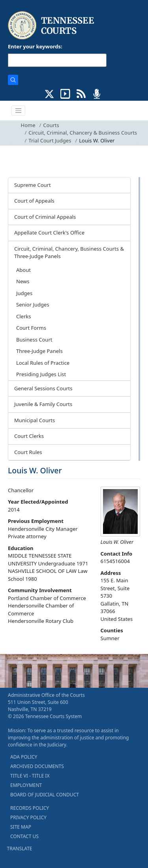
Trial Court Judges (50, 140)
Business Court (34, 340)
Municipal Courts (35, 420)
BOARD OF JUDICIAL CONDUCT (45, 795)
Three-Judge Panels (39, 351)
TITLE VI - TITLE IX (30, 776)
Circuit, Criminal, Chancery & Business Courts (83, 133)
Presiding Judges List (41, 374)
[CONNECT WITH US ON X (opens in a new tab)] (50, 93)
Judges (24, 293)
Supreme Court (33, 185)
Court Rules (28, 452)
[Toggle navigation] (19, 111)
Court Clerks (29, 436)
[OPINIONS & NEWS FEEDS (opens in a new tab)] (81, 93)
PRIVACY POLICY (28, 817)
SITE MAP (21, 827)
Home (28, 125)
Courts (51, 125)
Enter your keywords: (35, 46)
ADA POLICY (24, 757)
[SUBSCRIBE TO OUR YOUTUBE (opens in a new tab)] (65, 93)
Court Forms (31, 328)
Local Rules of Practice (43, 363)
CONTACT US (24, 836)
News (23, 281)
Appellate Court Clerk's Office (49, 233)
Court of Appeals (34, 201)
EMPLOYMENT (26, 785)
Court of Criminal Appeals (45, 217)
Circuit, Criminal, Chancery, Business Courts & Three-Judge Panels (69, 253)
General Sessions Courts (43, 388)
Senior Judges (33, 305)
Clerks (23, 316)
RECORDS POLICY (30, 808)
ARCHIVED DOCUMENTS (37, 766)
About (23, 270)
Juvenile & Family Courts (43, 404)
